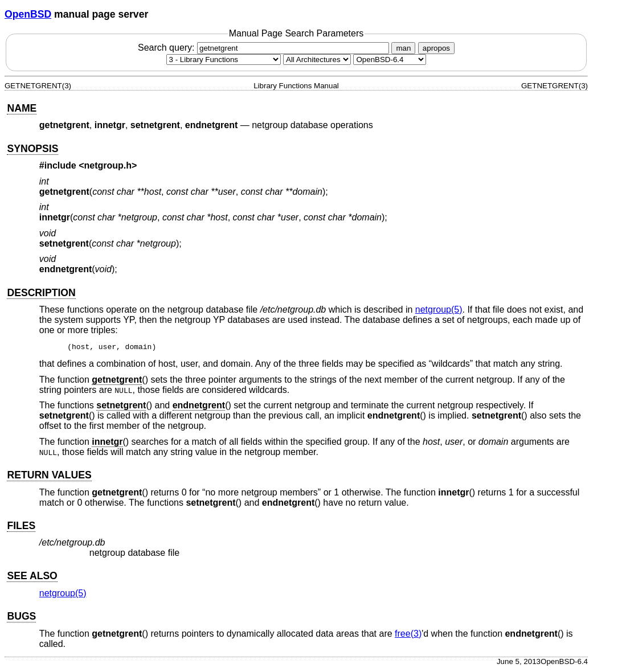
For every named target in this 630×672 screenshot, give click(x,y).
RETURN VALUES (49, 477)
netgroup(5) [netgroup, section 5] (439, 310)
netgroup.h (108, 165)
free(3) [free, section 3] (408, 635)
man (403, 48)
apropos (436, 48)
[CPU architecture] (317, 60)
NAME (22, 108)
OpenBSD (28, 14)
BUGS (21, 618)
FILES (21, 527)
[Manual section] (224, 60)
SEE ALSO (32, 577)
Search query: (265, 48)
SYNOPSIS (32, 149)
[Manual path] (390, 60)
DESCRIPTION (41, 293)
